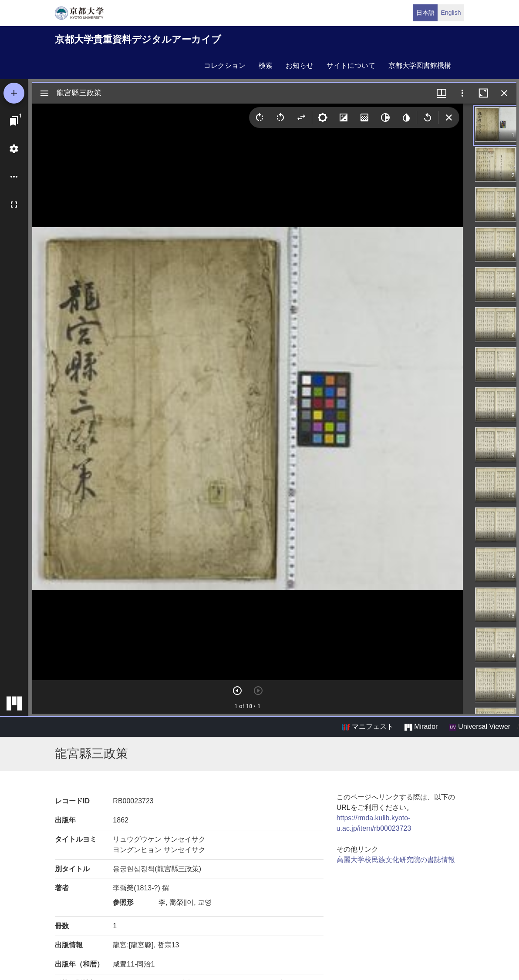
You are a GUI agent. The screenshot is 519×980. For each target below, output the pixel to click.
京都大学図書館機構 (420, 65)
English (451, 13)
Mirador (421, 727)
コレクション (225, 65)
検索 (266, 65)
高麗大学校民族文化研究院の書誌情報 (396, 860)
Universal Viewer (480, 727)
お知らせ (300, 65)
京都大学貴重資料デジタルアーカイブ (138, 39)
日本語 (425, 13)
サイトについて (351, 65)
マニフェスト (367, 727)
